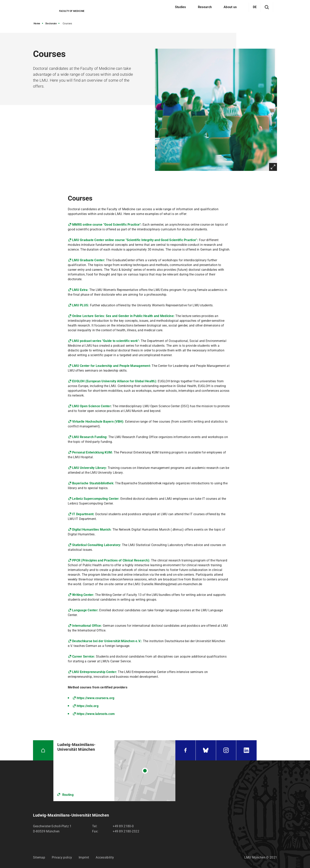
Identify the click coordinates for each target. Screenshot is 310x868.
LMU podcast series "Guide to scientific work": (106, 341)
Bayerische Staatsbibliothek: (93, 483)
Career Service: (84, 656)
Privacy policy (62, 857)
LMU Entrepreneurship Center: (95, 672)
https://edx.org (88, 706)
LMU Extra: (80, 290)
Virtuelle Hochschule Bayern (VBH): (99, 422)
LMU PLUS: (81, 305)
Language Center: (85, 610)
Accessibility (105, 857)
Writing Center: (83, 595)
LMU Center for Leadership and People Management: (112, 366)
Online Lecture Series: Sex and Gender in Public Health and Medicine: (123, 316)
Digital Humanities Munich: (92, 530)
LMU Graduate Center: (89, 260)
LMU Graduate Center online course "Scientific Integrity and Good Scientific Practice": (136, 240)
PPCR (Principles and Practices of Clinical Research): (112, 560)
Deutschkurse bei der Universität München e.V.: (107, 641)
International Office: (87, 626)
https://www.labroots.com (96, 714)
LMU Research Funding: (90, 437)
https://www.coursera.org (95, 698)
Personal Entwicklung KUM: (92, 452)
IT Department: (83, 514)
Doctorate (51, 24)
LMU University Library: (90, 468)
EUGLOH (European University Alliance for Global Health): (115, 381)
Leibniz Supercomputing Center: (96, 499)
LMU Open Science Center (91, 406)
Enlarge (273, 167)
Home (37, 24)
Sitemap (39, 857)
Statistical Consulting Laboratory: (97, 545)
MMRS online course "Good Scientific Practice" (106, 225)
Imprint (84, 857)
